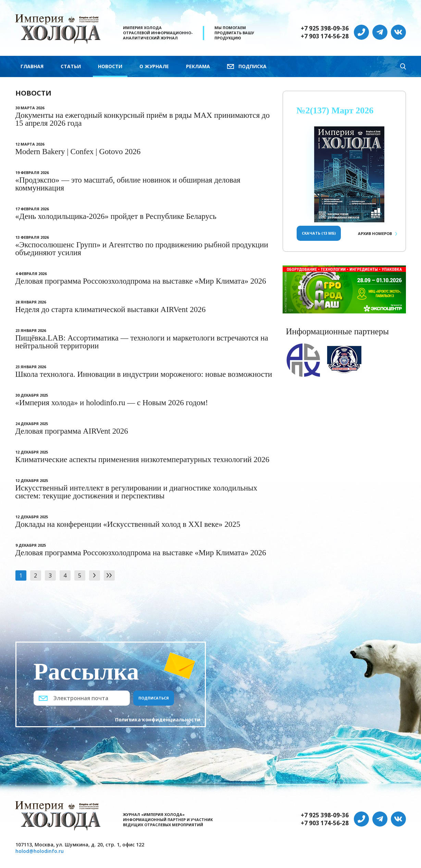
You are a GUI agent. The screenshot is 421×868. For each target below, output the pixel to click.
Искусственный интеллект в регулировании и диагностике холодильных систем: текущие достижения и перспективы (136, 492)
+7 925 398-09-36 (325, 28)
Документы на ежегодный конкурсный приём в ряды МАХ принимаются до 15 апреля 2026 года (143, 119)
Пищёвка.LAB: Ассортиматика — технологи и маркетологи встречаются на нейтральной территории (142, 342)
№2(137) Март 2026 (335, 110)
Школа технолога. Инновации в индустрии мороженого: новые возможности (144, 374)
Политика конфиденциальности (158, 720)
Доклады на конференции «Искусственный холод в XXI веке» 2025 (128, 524)
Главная (32, 66)
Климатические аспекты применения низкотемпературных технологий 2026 (143, 460)
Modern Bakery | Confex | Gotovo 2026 (78, 152)
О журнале (154, 66)
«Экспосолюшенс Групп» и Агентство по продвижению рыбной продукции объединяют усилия (142, 249)
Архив (375, 233)
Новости (110, 66)
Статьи (71, 66)
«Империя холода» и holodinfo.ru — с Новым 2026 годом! (112, 403)
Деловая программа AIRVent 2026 (72, 431)
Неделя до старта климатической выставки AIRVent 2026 (111, 309)
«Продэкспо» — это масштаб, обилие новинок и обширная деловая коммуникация (128, 184)
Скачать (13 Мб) (319, 233)
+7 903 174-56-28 (325, 36)
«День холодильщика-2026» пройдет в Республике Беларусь (116, 216)
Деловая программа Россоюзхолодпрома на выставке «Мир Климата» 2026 (141, 281)
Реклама (198, 66)
